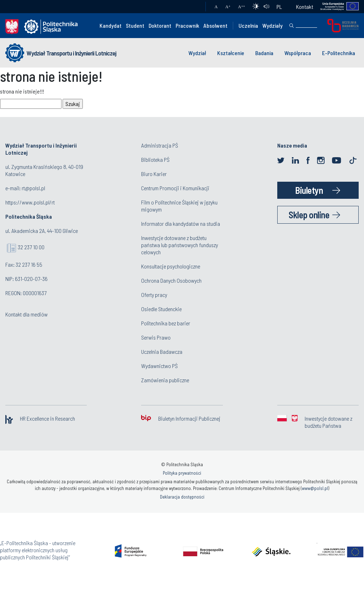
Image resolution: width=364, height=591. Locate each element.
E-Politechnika (339, 53)
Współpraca (298, 53)
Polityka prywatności (182, 473)
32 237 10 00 (31, 247)
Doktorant (160, 25)
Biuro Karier (154, 174)
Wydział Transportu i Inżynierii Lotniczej (71, 53)
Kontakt (305, 7)
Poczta (193, 7)
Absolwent (215, 25)
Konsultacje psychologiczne (171, 266)
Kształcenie (231, 53)
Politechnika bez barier (166, 323)
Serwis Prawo (156, 337)
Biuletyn (309, 190)
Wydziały (272, 25)
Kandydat (111, 25)
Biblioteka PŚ (155, 159)
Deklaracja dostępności (182, 497)
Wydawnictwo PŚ (159, 366)
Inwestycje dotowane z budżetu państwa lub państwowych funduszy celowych (180, 245)
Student (135, 25)
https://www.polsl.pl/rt (30, 202)
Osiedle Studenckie (161, 309)
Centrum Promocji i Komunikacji (175, 188)
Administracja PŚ (160, 145)
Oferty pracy (154, 295)
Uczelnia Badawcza (162, 352)
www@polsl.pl (315, 488)
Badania (264, 53)
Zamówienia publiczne (165, 380)
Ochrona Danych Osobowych (171, 280)
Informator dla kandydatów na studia (181, 223)
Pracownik (187, 25)
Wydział (197, 53)
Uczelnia (248, 25)
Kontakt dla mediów (26, 314)
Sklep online (309, 215)
